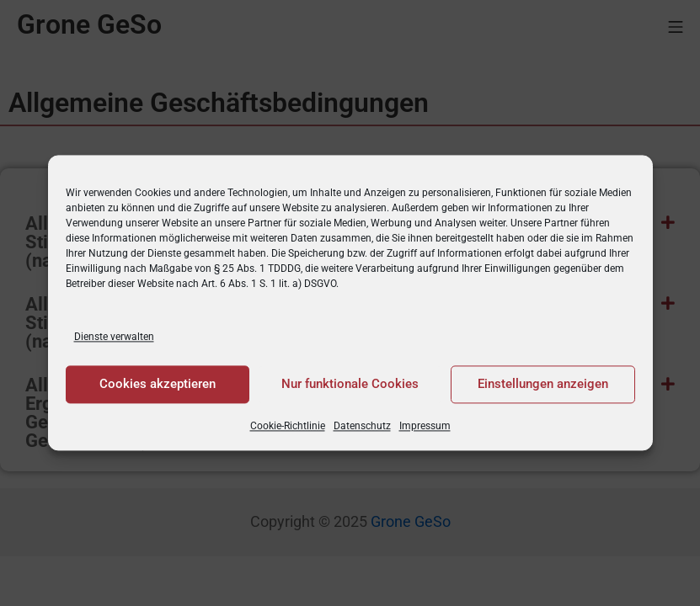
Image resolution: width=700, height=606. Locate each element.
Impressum (425, 426)
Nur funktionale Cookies (350, 385)
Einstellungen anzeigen (543, 385)
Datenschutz (362, 426)
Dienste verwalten (114, 337)
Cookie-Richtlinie (288, 426)
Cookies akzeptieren (158, 385)
